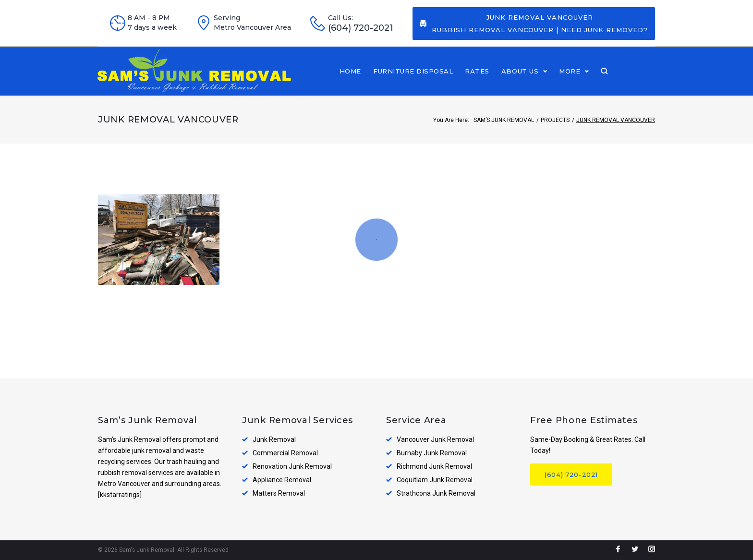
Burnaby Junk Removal (432, 453)
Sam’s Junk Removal (504, 137)
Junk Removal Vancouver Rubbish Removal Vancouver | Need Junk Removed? (534, 24)
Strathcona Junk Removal (436, 494)
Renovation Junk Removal (292, 467)
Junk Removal (274, 440)
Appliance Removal (282, 480)
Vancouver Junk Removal (435, 440)
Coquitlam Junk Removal (435, 480)
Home (398, 80)
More (617, 80)
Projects (555, 137)
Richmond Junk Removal (434, 467)
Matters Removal (279, 494)
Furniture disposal (461, 80)
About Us (567, 80)
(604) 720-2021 (361, 28)
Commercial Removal (285, 453)
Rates (525, 80)
